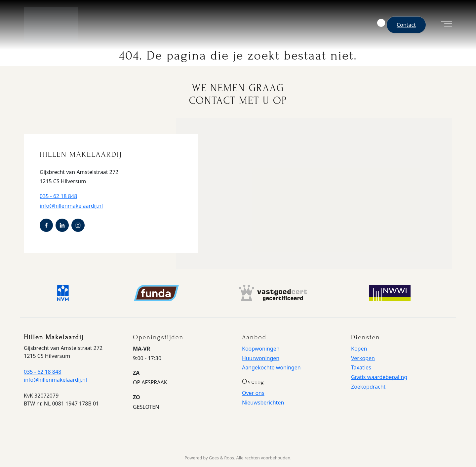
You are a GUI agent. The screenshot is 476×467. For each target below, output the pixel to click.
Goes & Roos (221, 458)
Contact (406, 25)
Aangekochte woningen (271, 367)
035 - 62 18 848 (58, 196)
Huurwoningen (261, 358)
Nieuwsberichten (263, 403)
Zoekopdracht (368, 387)
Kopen (359, 349)
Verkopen (363, 358)
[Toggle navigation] (443, 25)
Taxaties (361, 367)
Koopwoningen (261, 349)
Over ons (253, 393)
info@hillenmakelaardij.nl (71, 206)
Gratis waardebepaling (379, 377)
